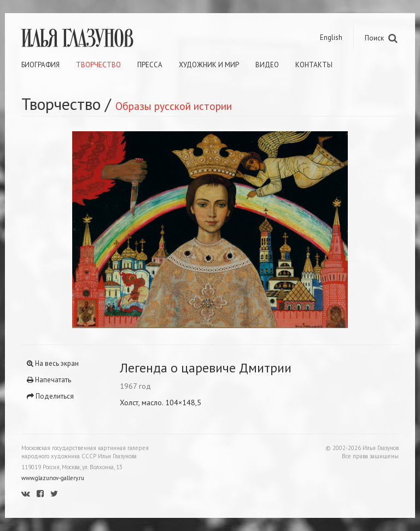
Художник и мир (209, 65)
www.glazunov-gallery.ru (53, 478)
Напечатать (49, 380)
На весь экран (53, 363)
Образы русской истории (174, 106)
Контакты (314, 65)
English (331, 37)
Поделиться (50, 396)
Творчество (98, 65)
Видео (267, 65)
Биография (40, 65)
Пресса (150, 65)
